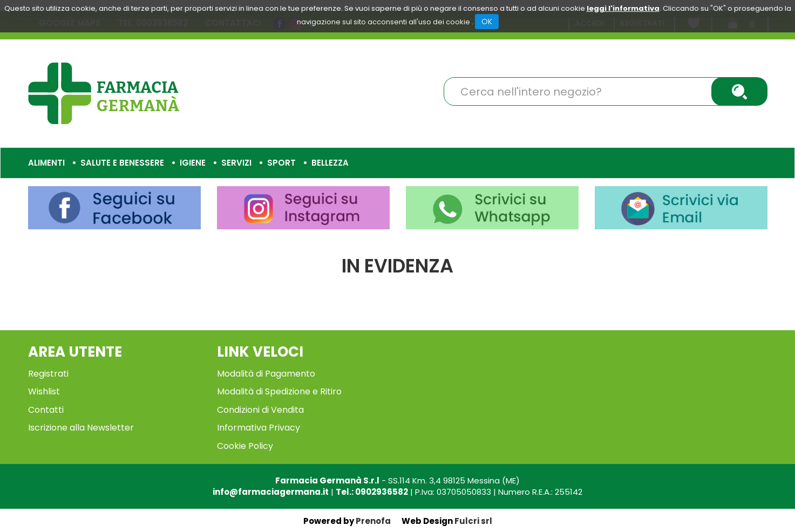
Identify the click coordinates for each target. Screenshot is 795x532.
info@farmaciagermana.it (271, 492)
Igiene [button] (193, 163)
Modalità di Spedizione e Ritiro (279, 391)
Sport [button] (281, 163)
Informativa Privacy (259, 428)
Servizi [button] (236, 163)
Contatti (46, 410)
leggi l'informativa (623, 8)
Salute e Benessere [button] (122, 163)
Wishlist (44, 391)
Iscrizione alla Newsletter (81, 428)
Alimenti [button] (46, 163)
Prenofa (373, 521)
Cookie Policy (245, 446)
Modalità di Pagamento (266, 374)
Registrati (48, 374)
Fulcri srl (473, 521)
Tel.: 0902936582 (372, 492)
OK (487, 22)
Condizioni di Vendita (260, 410)
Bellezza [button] (330, 163)
